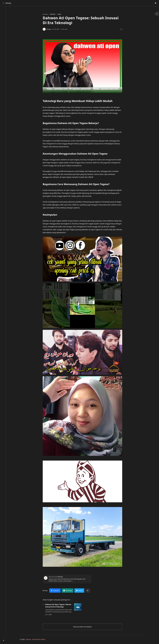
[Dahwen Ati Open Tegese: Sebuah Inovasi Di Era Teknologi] (79, 607)
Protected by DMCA (40, 640)
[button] (155, 3)
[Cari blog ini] (42, 3)
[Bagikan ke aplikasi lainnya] (89, 591)
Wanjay (8, 3)
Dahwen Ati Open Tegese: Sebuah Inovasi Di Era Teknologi (59, 606)
